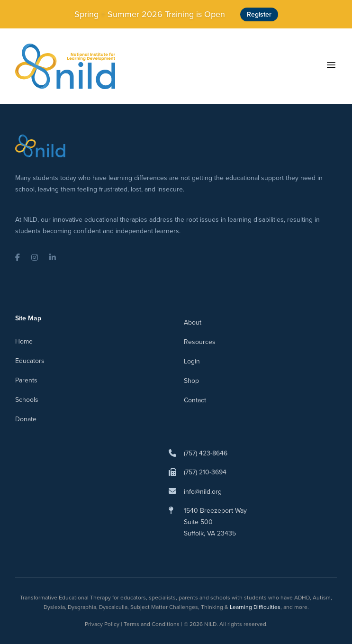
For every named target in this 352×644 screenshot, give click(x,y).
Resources (200, 342)
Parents (26, 380)
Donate (26, 419)
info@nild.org (203, 492)
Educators (30, 361)
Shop (191, 381)
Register (259, 14)
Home (24, 341)
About (193, 322)
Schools (27, 400)
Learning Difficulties (255, 607)
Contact (195, 400)
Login (192, 361)
